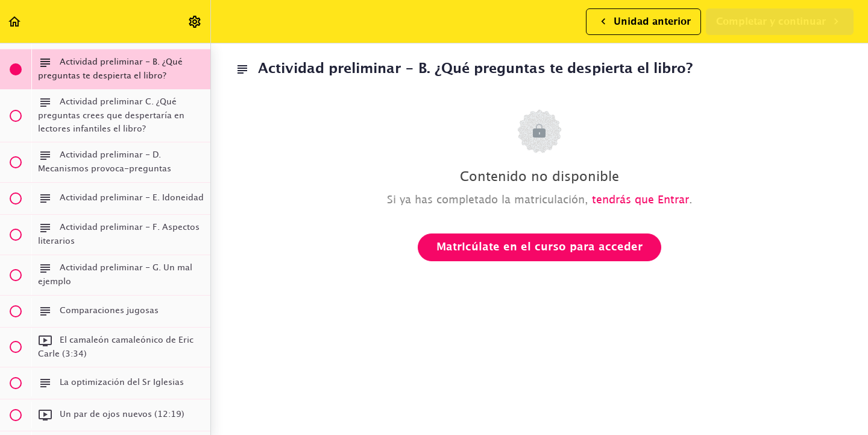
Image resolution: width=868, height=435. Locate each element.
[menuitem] (195, 21)
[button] (15, 21)
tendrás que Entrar (640, 200)
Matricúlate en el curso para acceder (539, 247)
